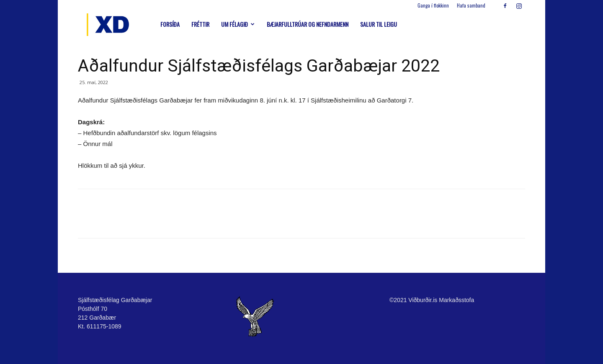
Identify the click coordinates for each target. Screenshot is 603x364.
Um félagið (238, 24)
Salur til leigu (379, 24)
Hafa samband (471, 5)
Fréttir (200, 24)
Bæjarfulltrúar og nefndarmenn (308, 24)
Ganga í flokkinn (433, 5)
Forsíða (170, 24)
